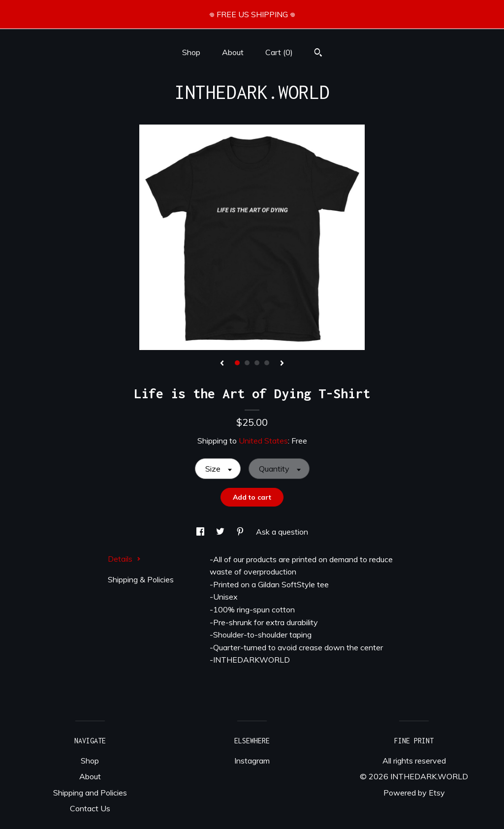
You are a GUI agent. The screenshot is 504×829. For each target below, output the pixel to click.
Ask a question (282, 532)
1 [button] (237, 363)
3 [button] (257, 363)
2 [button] (247, 363)
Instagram (252, 761)
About (233, 52)
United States (263, 441)
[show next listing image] (282, 364)
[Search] (318, 54)
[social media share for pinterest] (241, 532)
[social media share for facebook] (201, 532)
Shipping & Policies (141, 579)
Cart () (279, 52)
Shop (191, 52)
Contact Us (90, 808)
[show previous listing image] (222, 364)
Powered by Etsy (414, 793)
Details (124, 559)
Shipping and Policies (90, 793)
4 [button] (267, 363)
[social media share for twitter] (221, 532)
